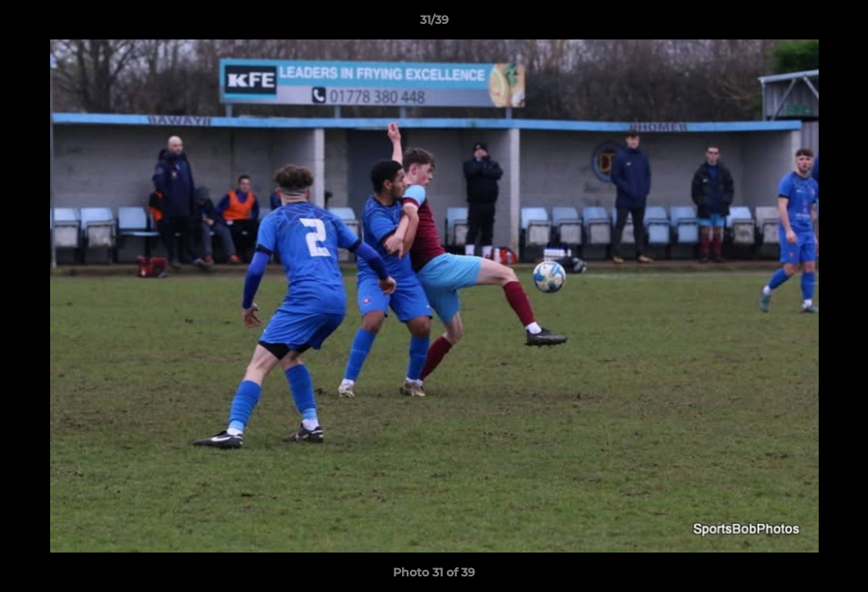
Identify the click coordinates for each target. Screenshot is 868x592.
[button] (838, 24)
